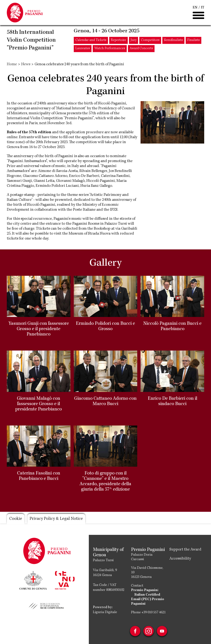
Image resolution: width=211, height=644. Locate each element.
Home (12, 64)
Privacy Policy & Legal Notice (57, 519)
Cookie (16, 519)
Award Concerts (141, 49)
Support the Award (185, 550)
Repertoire (118, 41)
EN (195, 8)
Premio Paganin (144, 590)
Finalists (193, 41)
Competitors (150, 41)
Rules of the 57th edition (29, 132)
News (26, 64)
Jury (134, 41)
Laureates (83, 49)
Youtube (162, 631)
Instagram (149, 631)
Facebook (135, 631)
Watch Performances (110, 49)
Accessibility (180, 559)
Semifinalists (173, 41)
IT (203, 8)
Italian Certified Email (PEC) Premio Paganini (148, 599)
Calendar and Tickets (91, 41)
